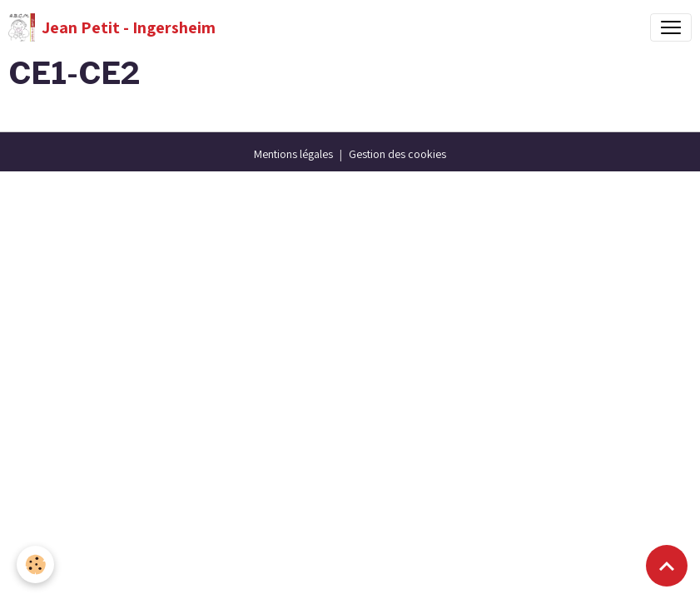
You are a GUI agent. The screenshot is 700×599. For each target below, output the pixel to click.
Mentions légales (293, 154)
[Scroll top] (667, 566)
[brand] (112, 27)
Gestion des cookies (397, 154)
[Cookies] (35, 564)
